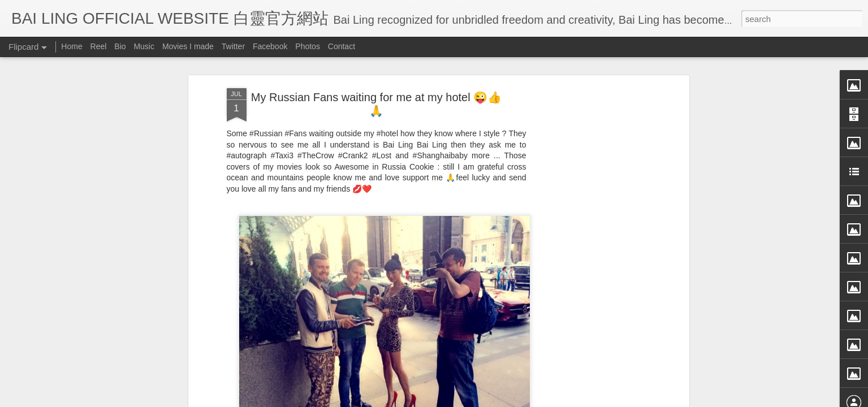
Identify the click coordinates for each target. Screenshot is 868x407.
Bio (120, 46)
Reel (99, 46)
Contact (342, 46)
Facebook (270, 46)
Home (72, 46)
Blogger (504, 400)
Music (144, 46)
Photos (308, 46)
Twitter (233, 46)
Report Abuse (537, 400)
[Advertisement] (589, 207)
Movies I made (188, 46)
